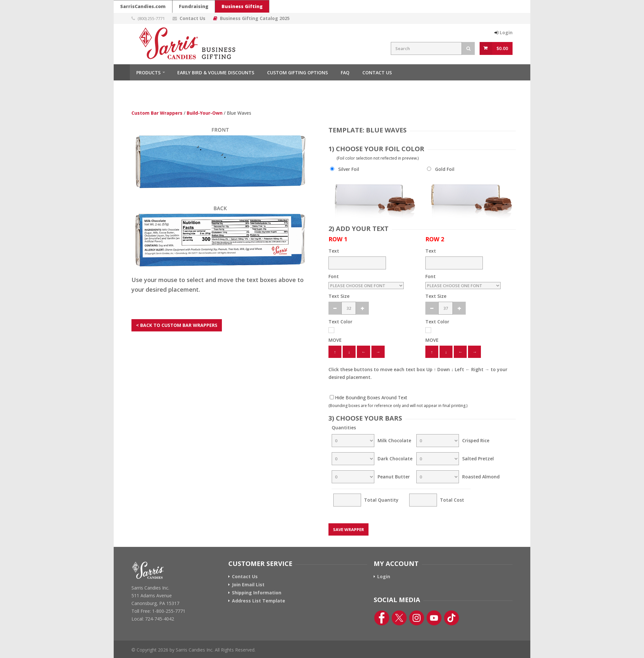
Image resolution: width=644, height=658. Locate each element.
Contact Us (377, 73)
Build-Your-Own (205, 113)
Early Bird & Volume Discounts (216, 73)
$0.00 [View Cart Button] (502, 48)
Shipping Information (257, 593)
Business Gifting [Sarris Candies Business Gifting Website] (242, 6)
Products (148, 73)
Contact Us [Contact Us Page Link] (192, 18)
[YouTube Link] (434, 618)
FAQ (345, 73)
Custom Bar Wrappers (157, 113)
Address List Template (259, 601)
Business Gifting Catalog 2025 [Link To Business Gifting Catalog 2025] (255, 18)
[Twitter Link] (399, 618)
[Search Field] (426, 48)
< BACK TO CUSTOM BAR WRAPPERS (177, 325)
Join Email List (248, 585)
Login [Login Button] (506, 32)
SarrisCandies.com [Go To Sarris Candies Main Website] (143, 6)
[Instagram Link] (417, 618)
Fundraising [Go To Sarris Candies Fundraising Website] (194, 6)
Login (384, 577)
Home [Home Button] (122, 72)
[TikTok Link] (452, 618)
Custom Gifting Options (297, 73)
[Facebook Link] (382, 618)
